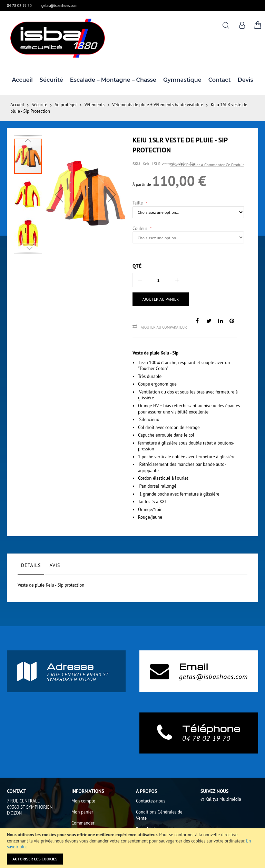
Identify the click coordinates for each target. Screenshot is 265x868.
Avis (55, 565)
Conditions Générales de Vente (159, 815)
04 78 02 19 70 (19, 6)
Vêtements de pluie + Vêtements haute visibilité (158, 105)
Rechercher (226, 25)
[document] (132, 848)
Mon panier (82, 812)
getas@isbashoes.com (60, 6)
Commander (83, 823)
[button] (59, 194)
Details (31, 565)
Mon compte (83, 801)
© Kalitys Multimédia (221, 799)
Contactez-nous (151, 801)
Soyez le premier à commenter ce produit (207, 165)
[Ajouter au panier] (158, 299)
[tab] (31, 567)
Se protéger (66, 105)
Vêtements (95, 105)
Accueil (17, 105)
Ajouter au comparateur (164, 327)
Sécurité (40, 105)
